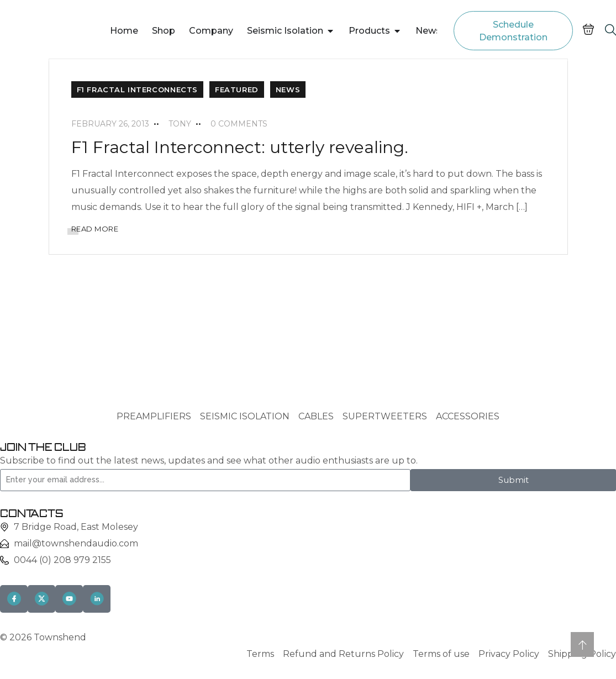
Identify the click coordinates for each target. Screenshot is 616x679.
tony (180, 124)
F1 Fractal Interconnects (137, 90)
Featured (237, 90)
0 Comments (239, 124)
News (288, 90)
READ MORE (95, 229)
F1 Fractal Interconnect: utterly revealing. (240, 147)
